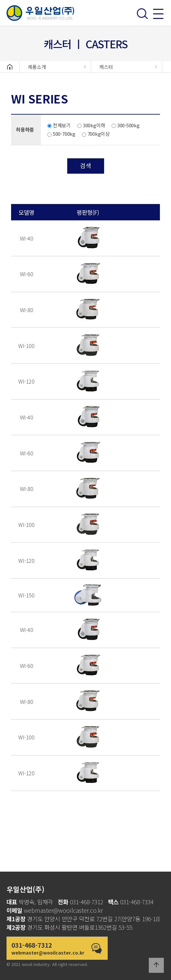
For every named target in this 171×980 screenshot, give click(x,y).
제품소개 (37, 67)
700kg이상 (96, 134)
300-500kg (126, 125)
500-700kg (61, 134)
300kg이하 (91, 125)
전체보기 (59, 125)
